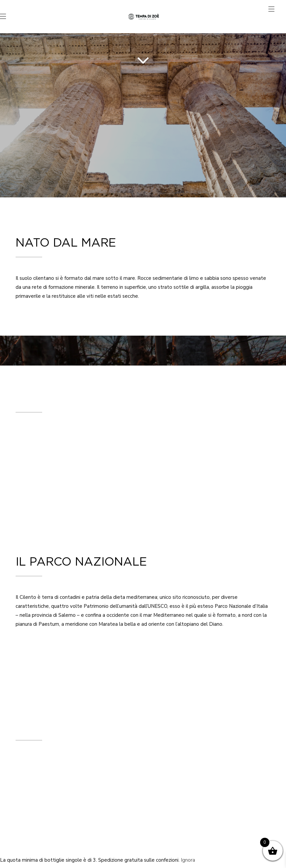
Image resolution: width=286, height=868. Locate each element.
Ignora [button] (188, 860)
